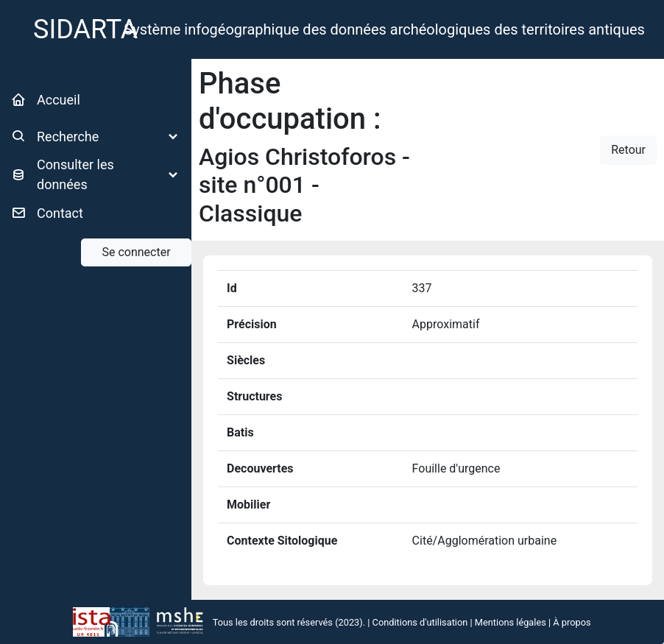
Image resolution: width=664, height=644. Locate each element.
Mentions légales (511, 622)
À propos (572, 622)
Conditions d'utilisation (420, 622)
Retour (628, 150)
